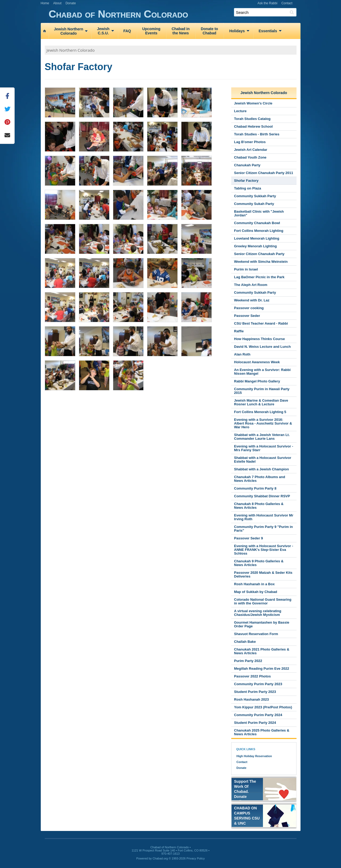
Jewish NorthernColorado (69, 31)
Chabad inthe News (181, 31)
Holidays (237, 31)
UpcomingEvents (151, 31)
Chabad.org (160, 858)
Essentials (268, 31)
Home (45, 3)
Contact (287, 3)
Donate (71, 3)
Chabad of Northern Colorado (175, 14)
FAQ (127, 31)
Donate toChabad (210, 31)
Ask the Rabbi (267, 3)
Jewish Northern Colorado (71, 50)
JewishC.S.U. (103, 31)
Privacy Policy (196, 858)
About (57, 3)
